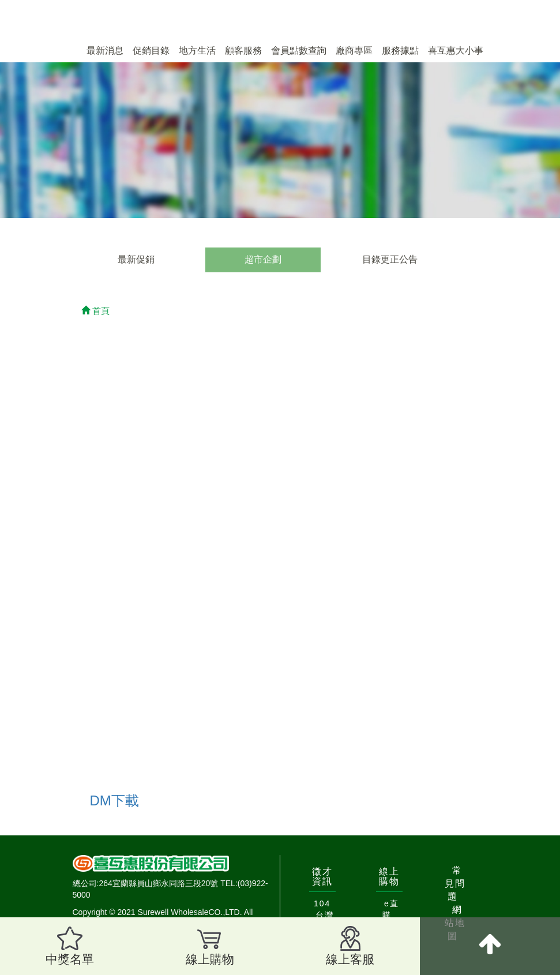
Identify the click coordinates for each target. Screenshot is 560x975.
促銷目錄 (151, 50)
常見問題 (455, 884)
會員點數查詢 (299, 50)
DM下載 (114, 800)
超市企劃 (263, 259)
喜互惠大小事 (456, 50)
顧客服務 (243, 50)
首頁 (95, 311)
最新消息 (105, 50)
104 (322, 903)
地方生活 (197, 50)
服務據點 (400, 50)
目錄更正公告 (390, 259)
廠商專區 (354, 50)
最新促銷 (136, 259)
